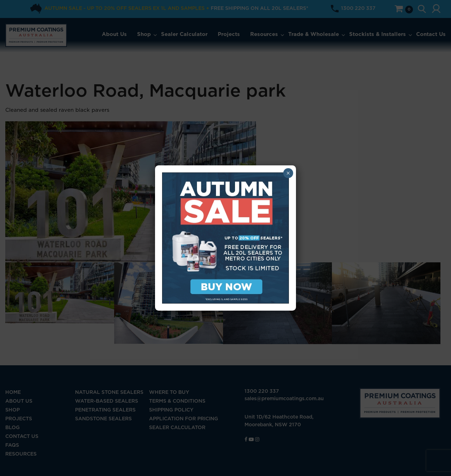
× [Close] (288, 173)
